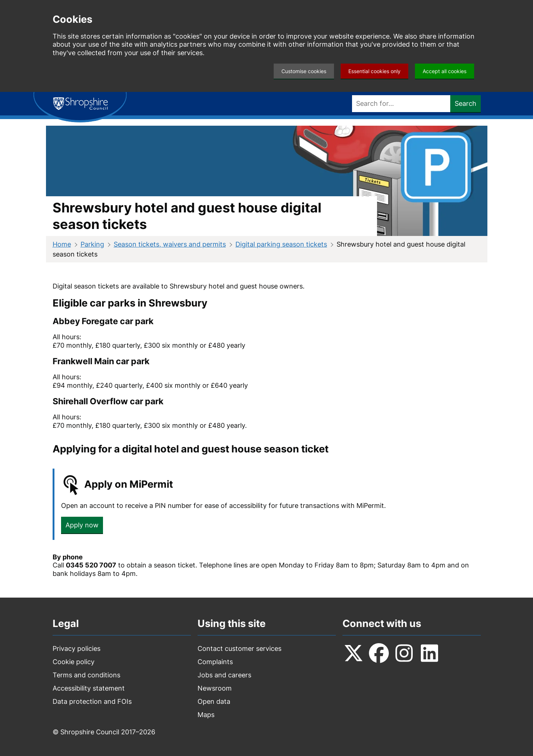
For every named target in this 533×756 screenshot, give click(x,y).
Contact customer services (239, 648)
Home (62, 244)
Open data (214, 701)
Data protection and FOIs (92, 701)
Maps (206, 715)
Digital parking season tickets (281, 244)
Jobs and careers (224, 675)
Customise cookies (304, 71)
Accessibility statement (89, 688)
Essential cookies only (374, 71)
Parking (92, 244)
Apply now (82, 525)
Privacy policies (77, 648)
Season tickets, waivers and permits (170, 244)
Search (466, 103)
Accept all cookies (445, 71)
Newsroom (215, 688)
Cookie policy (74, 662)
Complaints (215, 662)
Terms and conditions (86, 675)
